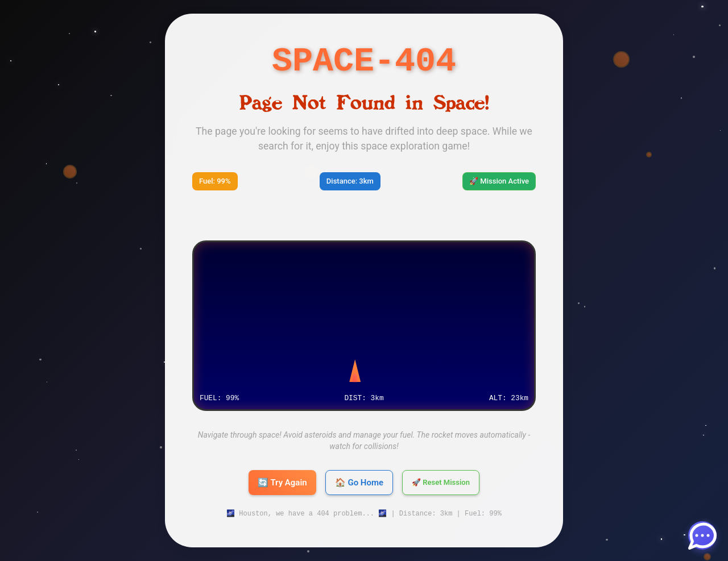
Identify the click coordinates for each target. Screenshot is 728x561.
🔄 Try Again (282, 483)
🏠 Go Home (359, 483)
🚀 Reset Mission (441, 483)
